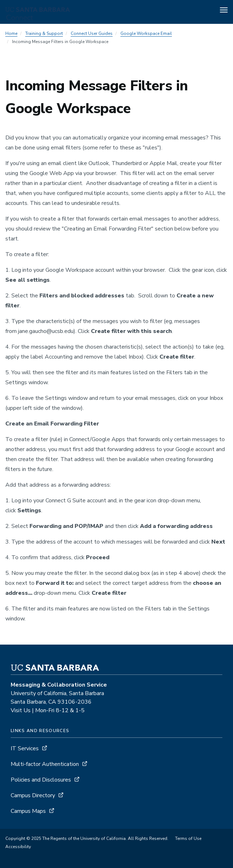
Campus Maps (28, 811)
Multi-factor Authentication (45, 764)
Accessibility (18, 847)
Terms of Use (188, 838)
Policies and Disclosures (41, 780)
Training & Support (44, 33)
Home (11, 33)
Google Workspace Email (146, 33)
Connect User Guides (92, 33)
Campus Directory (33, 795)
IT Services (25, 748)
